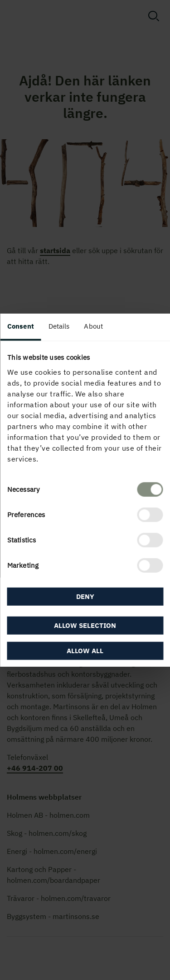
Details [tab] (59, 326)
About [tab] (93, 326)
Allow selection (85, 625)
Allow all (85, 650)
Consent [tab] (21, 326)
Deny (85, 596)
